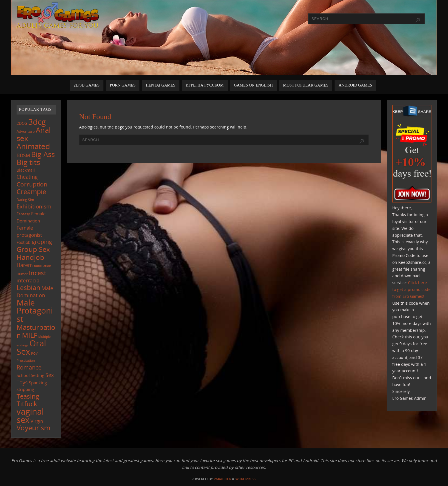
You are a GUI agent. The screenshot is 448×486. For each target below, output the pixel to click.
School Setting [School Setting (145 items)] (30, 375)
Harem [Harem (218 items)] (25, 265)
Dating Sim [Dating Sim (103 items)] (25, 200)
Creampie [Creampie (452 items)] (31, 192)
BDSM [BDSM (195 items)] (23, 155)
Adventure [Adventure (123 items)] (26, 131)
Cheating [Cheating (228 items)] (27, 177)
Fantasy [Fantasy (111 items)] (23, 214)
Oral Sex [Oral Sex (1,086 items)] (31, 348)
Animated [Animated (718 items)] (33, 146)
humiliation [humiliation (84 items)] (43, 266)
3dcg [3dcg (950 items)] (37, 122)
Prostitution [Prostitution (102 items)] (26, 361)
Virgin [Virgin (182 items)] (37, 421)
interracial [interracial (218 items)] (29, 280)
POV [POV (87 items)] (34, 353)
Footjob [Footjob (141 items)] (24, 242)
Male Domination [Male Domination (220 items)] (35, 292)
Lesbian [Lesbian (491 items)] (28, 288)
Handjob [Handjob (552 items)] (30, 257)
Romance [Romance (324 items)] (29, 367)
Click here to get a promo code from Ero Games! (411, 289)
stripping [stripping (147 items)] (25, 389)
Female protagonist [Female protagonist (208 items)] (29, 231)
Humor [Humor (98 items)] (22, 274)
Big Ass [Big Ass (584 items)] (43, 154)
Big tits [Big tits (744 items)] (28, 162)
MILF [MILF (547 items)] (30, 335)
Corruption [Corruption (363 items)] (32, 184)
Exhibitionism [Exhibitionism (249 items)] (34, 206)
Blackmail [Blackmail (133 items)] (26, 170)
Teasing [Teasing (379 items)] (28, 396)
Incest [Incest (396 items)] (38, 273)
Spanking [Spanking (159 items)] (38, 383)
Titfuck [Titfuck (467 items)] (27, 404)
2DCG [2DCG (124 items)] (22, 123)
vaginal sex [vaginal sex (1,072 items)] (30, 416)
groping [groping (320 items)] (42, 242)
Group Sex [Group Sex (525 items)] (33, 249)
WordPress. (246, 479)
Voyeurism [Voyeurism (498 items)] (33, 428)
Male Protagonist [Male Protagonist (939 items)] (35, 311)
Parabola (222, 479)
